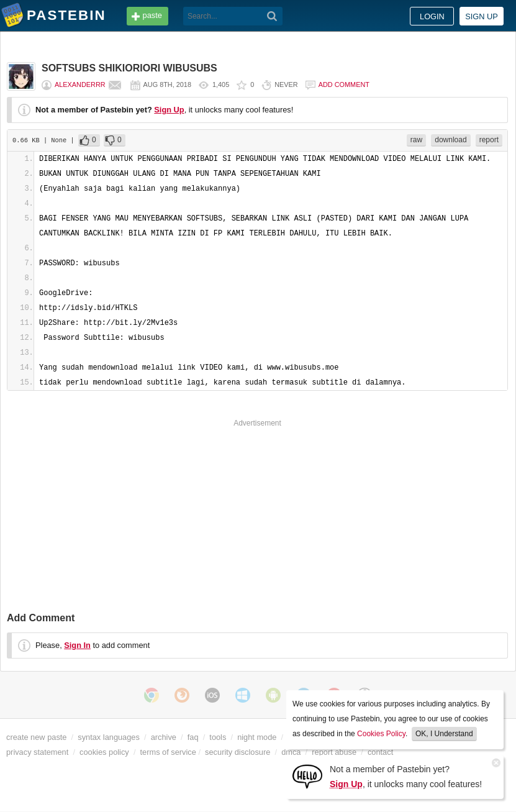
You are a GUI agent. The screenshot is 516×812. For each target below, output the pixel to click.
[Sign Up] (307, 776)
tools (218, 737)
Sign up (482, 16)
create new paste (36, 737)
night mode (257, 737)
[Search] (272, 16)
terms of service (168, 752)
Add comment (344, 84)
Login (432, 16)
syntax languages (109, 737)
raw (416, 140)
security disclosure (238, 752)
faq (193, 737)
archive (164, 737)
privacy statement (37, 752)
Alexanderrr (80, 84)
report (489, 140)
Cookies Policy (381, 734)
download (450, 140)
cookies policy (104, 752)
